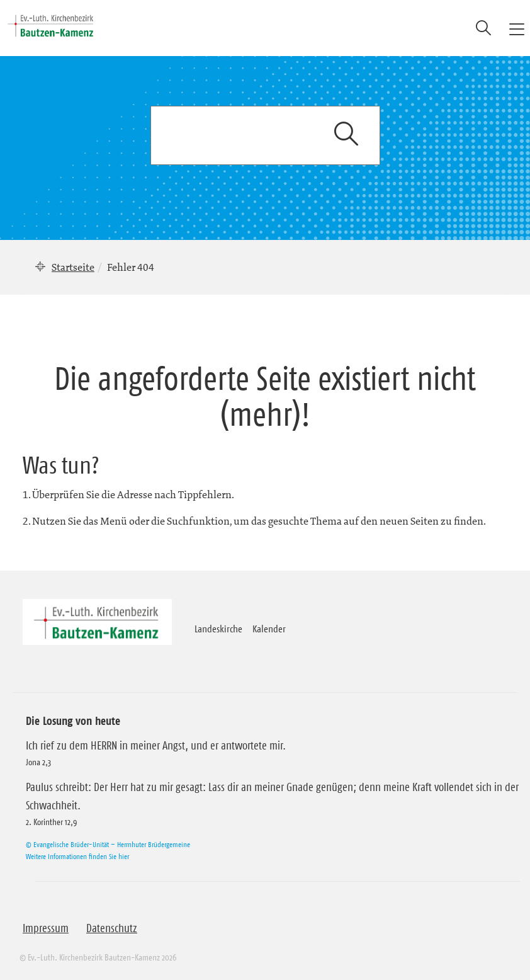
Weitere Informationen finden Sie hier (77, 856)
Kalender (269, 629)
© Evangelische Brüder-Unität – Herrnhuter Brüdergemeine (108, 844)
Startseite (73, 267)
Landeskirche (218, 629)
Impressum (46, 928)
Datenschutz (112, 928)
